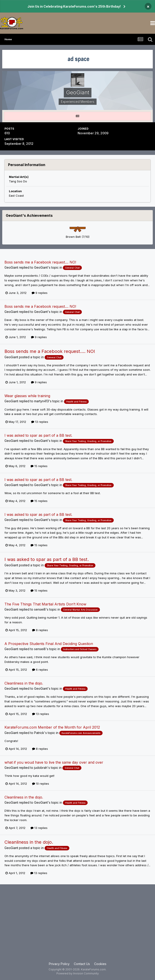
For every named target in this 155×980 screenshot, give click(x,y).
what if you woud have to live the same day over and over (54, 762)
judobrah (41, 768)
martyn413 (41, 401)
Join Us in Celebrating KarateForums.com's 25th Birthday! (74, 6)
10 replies (41, 784)
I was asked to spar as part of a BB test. (38, 435)
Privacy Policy (59, 964)
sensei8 (40, 609)
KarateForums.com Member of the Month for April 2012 (52, 727)
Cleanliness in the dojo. (24, 683)
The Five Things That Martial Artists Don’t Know (45, 604)
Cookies (100, 964)
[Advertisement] (77, 926)
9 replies (40, 293)
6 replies (40, 670)
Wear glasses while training (27, 396)
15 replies (39, 466)
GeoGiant (11, 267)
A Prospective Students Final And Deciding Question (49, 644)
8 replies (40, 630)
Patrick (39, 733)
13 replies (40, 422)
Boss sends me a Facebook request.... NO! (40, 262)
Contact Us (82, 964)
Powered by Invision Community (78, 973)
